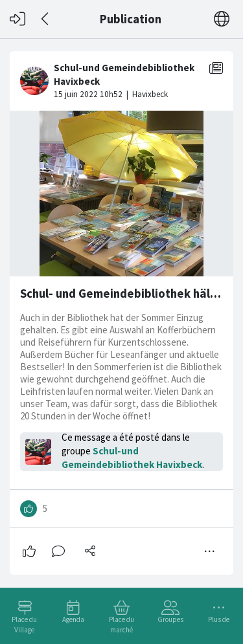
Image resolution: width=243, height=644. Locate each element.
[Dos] (46, 19)
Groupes (170, 619)
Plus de (219, 619)
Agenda (73, 619)
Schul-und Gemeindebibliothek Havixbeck (132, 458)
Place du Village (24, 625)
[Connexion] (17, 19)
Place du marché (121, 625)
